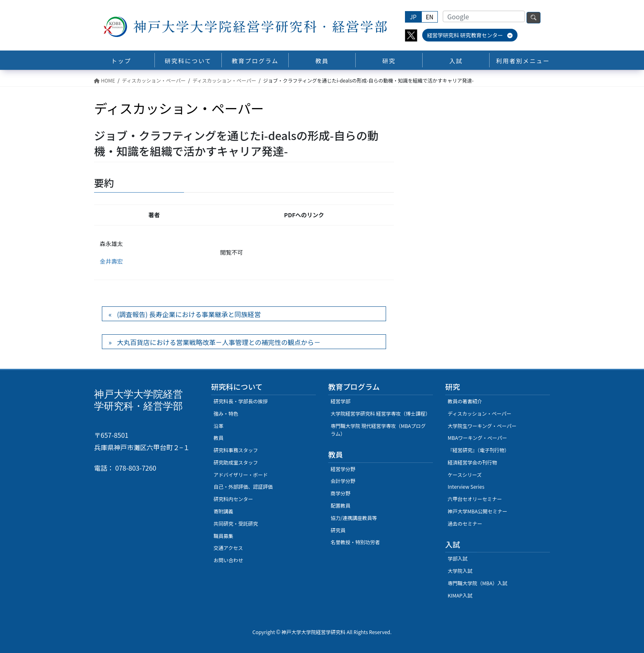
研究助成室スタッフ (236, 462)
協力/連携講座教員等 (354, 518)
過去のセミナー (465, 523)
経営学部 (340, 401)
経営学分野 (343, 469)
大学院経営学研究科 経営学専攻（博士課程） (381, 413)
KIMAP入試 (460, 595)
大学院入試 (460, 571)
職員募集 (223, 536)
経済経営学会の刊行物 (472, 462)
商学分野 (340, 493)
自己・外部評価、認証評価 (243, 486)
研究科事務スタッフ (236, 450)
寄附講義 (223, 511)
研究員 (338, 530)
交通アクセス (228, 548)
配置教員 (340, 505)
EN (430, 17)
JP (413, 17)
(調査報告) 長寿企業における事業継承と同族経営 (189, 314)
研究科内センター (233, 499)
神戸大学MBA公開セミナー (477, 511)
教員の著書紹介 (465, 401)
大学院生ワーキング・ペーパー (482, 426)
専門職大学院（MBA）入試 (477, 583)
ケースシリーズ (465, 475)
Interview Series (466, 486)
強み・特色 (226, 413)
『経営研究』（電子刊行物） (478, 450)
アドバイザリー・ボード (241, 475)
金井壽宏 (111, 261)
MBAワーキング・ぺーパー (477, 438)
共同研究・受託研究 (236, 523)
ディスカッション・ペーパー (480, 413)
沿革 (218, 426)
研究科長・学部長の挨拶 (241, 401)
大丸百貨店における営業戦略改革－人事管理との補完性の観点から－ (219, 342)
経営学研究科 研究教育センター (470, 35)
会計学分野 (343, 481)
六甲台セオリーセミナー (475, 499)
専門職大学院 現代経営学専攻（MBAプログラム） (378, 430)
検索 (534, 18)
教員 (218, 438)
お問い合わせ (228, 560)
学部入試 (458, 558)
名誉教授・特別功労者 (355, 542)
